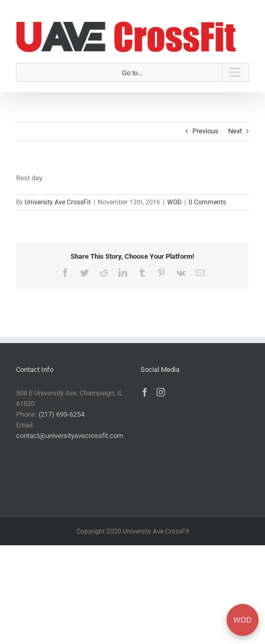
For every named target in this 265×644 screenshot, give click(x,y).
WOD (174, 202)
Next (235, 131)
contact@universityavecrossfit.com (69, 436)
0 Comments (207, 202)
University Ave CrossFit (58, 202)
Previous (205, 131)
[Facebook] (145, 392)
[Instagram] (161, 392)
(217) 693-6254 (61, 414)
